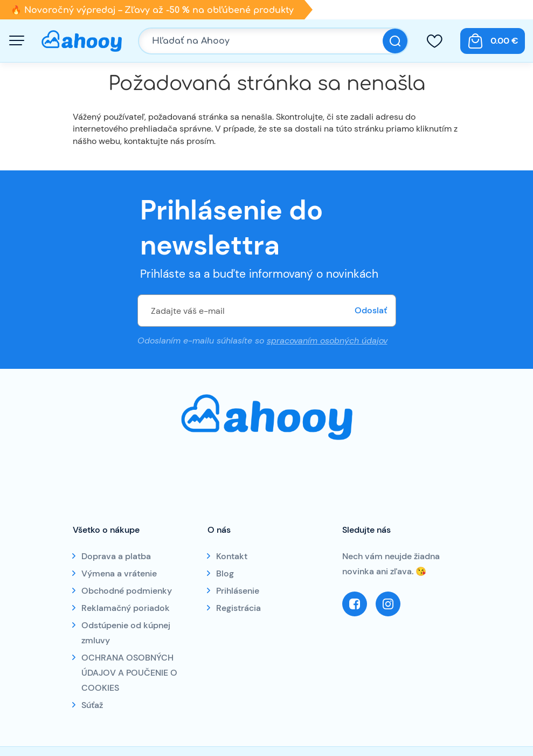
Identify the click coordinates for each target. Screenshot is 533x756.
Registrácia (238, 608)
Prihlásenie (238, 591)
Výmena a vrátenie (119, 573)
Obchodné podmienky (127, 591)
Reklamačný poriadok (126, 608)
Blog (225, 573)
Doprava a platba (116, 556)
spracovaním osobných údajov (327, 341)
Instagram (388, 604)
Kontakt (232, 556)
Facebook (355, 604)
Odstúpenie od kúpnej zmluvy (126, 633)
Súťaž (92, 705)
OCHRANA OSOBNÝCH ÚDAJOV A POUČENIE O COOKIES (129, 673)
